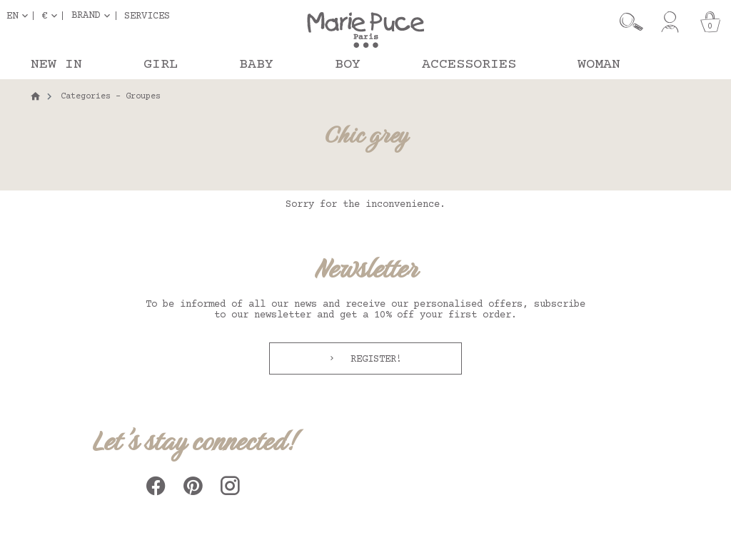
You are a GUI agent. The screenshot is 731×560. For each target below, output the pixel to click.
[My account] (670, 22)
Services (147, 16)
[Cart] (710, 22)
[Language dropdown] (20, 16)
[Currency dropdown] (52, 16)
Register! (373, 360)
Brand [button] (86, 16)
